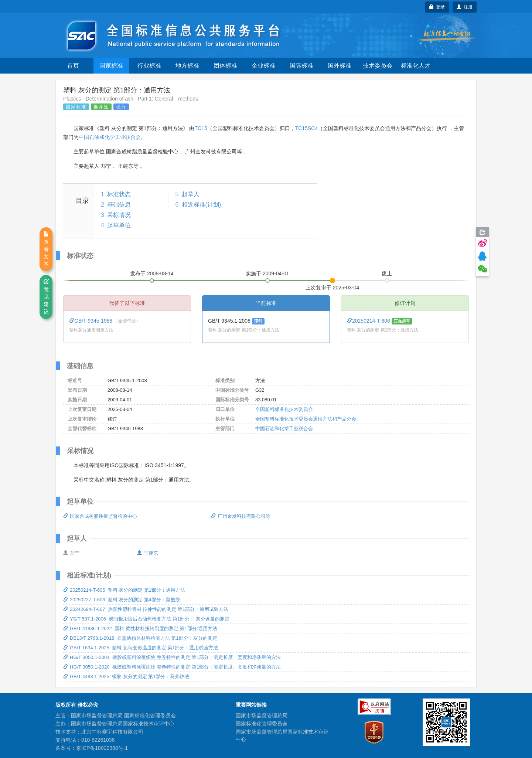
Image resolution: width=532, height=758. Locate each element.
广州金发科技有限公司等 (241, 516)
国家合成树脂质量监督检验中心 (100, 516)
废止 (387, 273)
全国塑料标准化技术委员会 (284, 409)
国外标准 (340, 66)
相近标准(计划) (202, 205)
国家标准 (111, 66)
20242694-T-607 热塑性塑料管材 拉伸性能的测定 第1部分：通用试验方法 (146, 609)
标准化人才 (416, 66)
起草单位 (119, 225)
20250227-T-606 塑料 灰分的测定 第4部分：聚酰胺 (122, 600)
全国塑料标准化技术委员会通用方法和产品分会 (306, 419)
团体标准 (225, 66)
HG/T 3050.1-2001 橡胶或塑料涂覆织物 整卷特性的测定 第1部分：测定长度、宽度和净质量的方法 (172, 657)
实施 (267, 273)
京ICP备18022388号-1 (102, 748)
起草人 (191, 194)
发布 (152, 273)
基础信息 (119, 205)
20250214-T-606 (369, 321)
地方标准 (187, 66)
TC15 (201, 128)
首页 (73, 66)
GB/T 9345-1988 (91, 321)
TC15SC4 (306, 128)
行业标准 (149, 66)
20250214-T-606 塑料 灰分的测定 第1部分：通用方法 (124, 590)
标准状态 (119, 194)
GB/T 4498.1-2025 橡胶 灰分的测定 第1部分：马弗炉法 (126, 677)
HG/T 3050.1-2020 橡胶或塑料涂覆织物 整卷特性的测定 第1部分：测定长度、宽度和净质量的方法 (172, 667)
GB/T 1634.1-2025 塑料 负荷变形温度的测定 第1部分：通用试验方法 (141, 648)
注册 (465, 7)
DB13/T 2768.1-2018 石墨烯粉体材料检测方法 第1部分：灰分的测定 (140, 638)
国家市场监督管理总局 (262, 715)
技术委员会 (378, 66)
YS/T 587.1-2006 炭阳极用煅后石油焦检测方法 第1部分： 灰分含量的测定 (146, 619)
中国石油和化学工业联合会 (110, 137)
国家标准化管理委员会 (262, 724)
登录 (437, 7)
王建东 (148, 553)
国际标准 (301, 66)
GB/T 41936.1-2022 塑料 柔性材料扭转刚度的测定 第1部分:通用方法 (140, 628)
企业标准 (263, 66)
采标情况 (119, 215)
